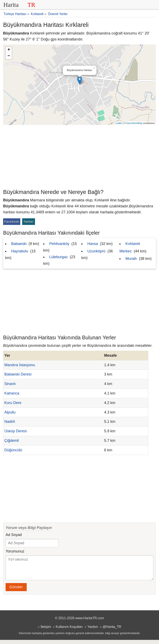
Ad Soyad (14, 535)
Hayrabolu (20, 251)
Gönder (16, 591)
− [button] (9, 56)
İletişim (46, 631)
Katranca (12, 393)
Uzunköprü (96, 251)
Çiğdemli (12, 441)
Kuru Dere (13, 403)
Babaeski (19, 244)
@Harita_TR (112, 631)
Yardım (93, 631)
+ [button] (9, 50)
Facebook (12, 222)
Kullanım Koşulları (69, 631)
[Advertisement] (79, 156)
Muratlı (131, 259)
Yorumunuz (15, 551)
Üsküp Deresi (16, 431)
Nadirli (10, 422)
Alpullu (10, 412)
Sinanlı (10, 384)
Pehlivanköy (59, 244)
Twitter (28, 222)
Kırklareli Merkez (130, 247)
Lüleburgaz (58, 257)
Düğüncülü (13, 450)
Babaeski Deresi (18, 374)
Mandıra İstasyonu (20, 365)
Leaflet (119, 123)
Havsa (93, 244)
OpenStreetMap (134, 123)
